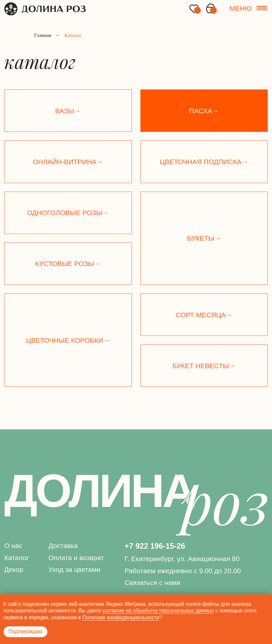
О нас (13, 546)
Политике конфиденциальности (121, 617)
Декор (14, 569)
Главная (43, 35)
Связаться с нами (152, 582)
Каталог (17, 558)
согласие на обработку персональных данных (158, 611)
